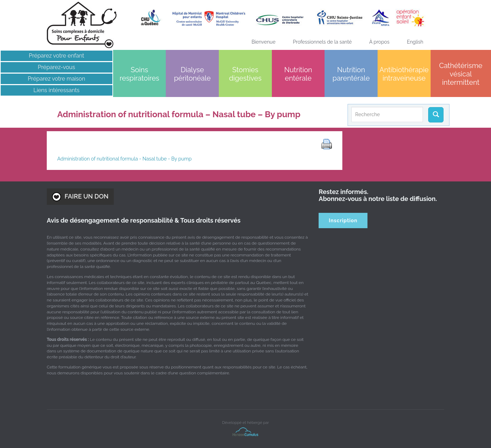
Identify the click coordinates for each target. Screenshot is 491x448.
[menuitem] (415, 42)
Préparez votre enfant (57, 56)
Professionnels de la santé (322, 42)
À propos (379, 42)
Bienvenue (264, 42)
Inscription (343, 221)
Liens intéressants (57, 90)
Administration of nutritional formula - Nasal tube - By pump (124, 159)
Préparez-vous (56, 67)
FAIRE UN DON (80, 197)
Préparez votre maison (56, 79)
